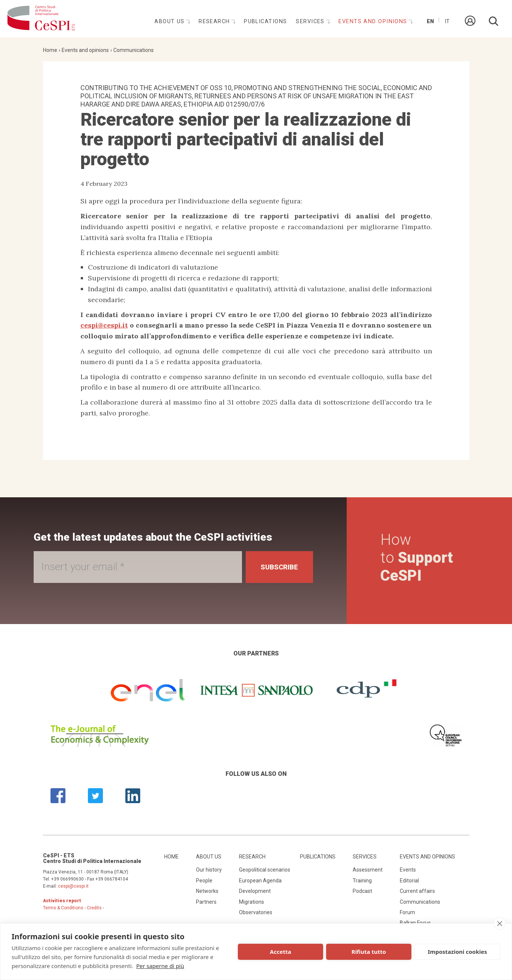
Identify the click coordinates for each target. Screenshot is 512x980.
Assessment (368, 870)
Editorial (409, 881)
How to (417, 558)
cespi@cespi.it (104, 325)
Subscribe (279, 567)
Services (311, 21)
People (204, 881)
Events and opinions (374, 21)
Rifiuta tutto (369, 952)
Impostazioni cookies (458, 952)
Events (408, 870)
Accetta (281, 952)
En (430, 21)
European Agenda (260, 881)
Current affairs (417, 891)
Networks (207, 891)
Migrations (252, 902)
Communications (134, 50)
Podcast (362, 891)
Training (362, 881)
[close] (499, 924)
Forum (407, 912)
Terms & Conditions (63, 908)
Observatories (256, 912)
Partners (206, 902)
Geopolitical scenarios (265, 870)
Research (215, 21)
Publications (265, 21)
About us (171, 21)
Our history (209, 870)
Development (255, 891)
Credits (94, 908)
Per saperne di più (160, 966)
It (447, 21)
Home (50, 50)
